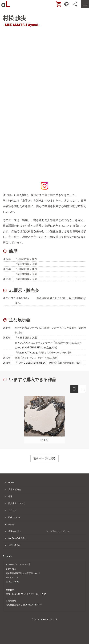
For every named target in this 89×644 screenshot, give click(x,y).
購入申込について (17, 503)
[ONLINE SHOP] (58, 4)
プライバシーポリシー (60, 531)
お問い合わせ (15, 545)
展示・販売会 (15, 489)
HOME (11, 483)
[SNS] (75, 4)
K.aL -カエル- (14, 517)
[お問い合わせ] (67, 4)
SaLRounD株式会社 (17, 538)
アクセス (13, 510)
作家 (10, 496)
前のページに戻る (44, 458)
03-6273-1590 (12, 582)
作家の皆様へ (15, 531)
